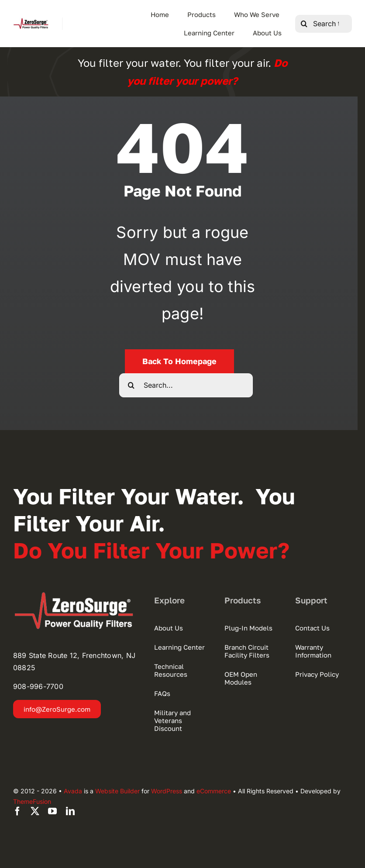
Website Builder (117, 791)
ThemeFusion (32, 801)
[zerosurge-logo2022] (77, 595)
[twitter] (35, 811)
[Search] (304, 24)
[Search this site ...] (324, 24)
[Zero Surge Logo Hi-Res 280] (31, 21)
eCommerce (214, 791)
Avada (73, 791)
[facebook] (17, 811)
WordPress (167, 791)
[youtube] (52, 811)
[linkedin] (70, 811)
